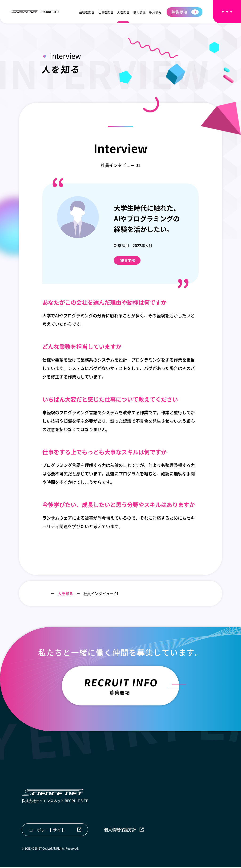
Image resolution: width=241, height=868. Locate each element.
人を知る (123, 12)
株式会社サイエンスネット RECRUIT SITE (55, 797)
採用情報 (155, 12)
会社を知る (87, 12)
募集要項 (179, 12)
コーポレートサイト (47, 831)
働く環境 (139, 12)
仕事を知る (106, 12)
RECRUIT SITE (35, 12)
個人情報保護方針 (121, 831)
